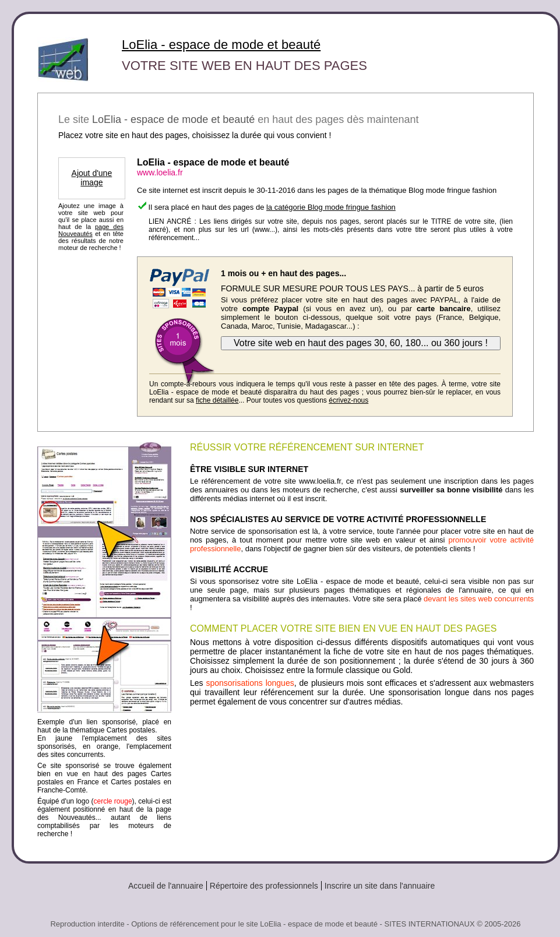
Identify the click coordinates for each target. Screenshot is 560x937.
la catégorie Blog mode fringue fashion (331, 207)
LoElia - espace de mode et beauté (221, 45)
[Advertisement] (362, 738)
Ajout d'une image (92, 178)
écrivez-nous (348, 400)
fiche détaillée (217, 400)
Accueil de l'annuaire (166, 886)
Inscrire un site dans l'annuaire (380, 886)
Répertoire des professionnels (264, 886)
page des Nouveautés (91, 230)
